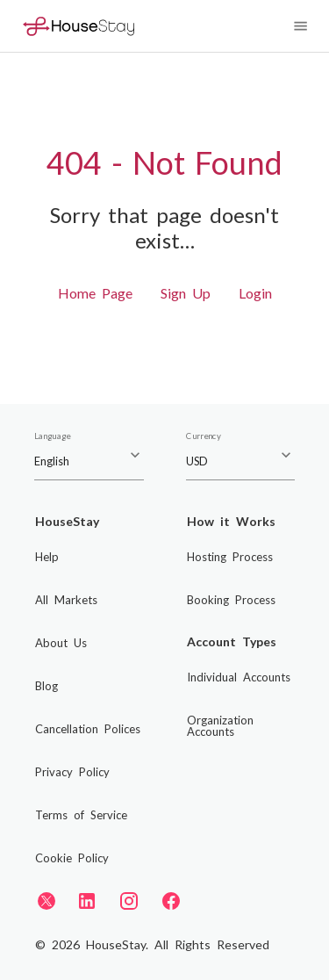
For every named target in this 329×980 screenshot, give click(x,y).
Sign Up (186, 293)
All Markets (66, 600)
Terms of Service (81, 815)
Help (47, 557)
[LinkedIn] (87, 901)
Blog (46, 686)
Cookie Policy (72, 858)
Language (52, 436)
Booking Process (231, 600)
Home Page (95, 293)
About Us (61, 643)
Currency (204, 436)
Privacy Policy (72, 772)
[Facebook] (171, 901)
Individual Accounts (239, 677)
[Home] (79, 26)
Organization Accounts (220, 726)
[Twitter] (46, 900)
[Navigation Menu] (300, 26)
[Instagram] (129, 901)
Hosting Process (230, 557)
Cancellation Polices (88, 729)
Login (255, 293)
